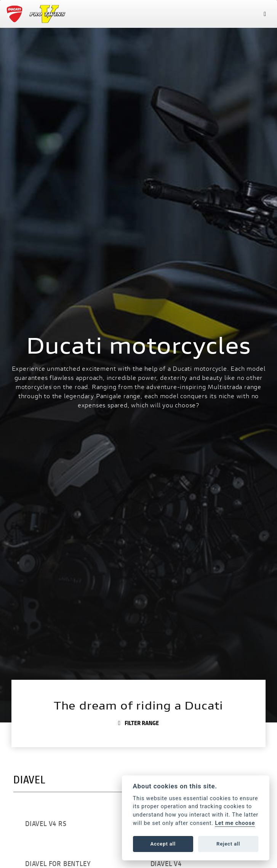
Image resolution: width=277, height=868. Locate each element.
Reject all (228, 844)
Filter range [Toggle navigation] (138, 723)
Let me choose (235, 823)
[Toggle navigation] (265, 14)
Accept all (163, 844)
